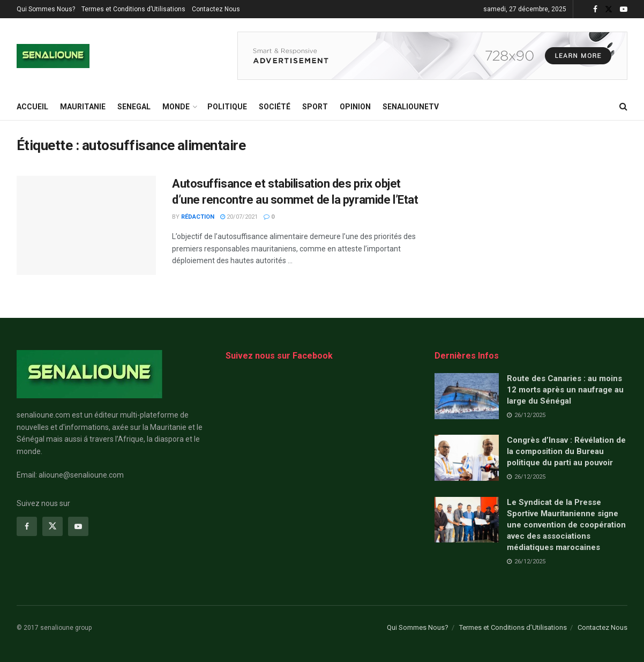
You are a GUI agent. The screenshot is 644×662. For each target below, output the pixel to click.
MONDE (176, 107)
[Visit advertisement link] (432, 56)
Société (275, 107)
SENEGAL (134, 107)
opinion (355, 107)
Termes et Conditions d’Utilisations (133, 9)
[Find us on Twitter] (53, 526)
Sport (315, 107)
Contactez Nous (216, 9)
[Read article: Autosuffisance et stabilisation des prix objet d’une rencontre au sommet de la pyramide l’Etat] (86, 226)
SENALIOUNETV (411, 107)
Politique (227, 107)
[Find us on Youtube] (78, 526)
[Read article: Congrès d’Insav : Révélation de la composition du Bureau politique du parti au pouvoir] (467, 458)
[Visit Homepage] (53, 56)
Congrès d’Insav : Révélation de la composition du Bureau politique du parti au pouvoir (566, 451)
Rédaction (198, 217)
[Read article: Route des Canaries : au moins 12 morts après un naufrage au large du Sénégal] (467, 396)
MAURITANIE (83, 107)
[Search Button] (623, 107)
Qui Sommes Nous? (46, 9)
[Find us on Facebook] (27, 526)
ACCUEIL (32, 107)
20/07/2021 (239, 217)
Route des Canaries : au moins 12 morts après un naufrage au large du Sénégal (565, 390)
